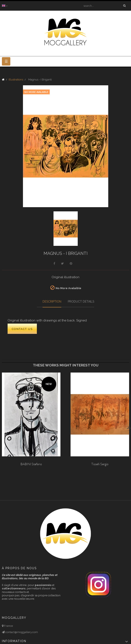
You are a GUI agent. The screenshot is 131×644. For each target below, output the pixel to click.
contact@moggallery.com (21, 632)
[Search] (103, 6)
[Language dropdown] (5, 6)
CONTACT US (22, 329)
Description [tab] (52, 302)
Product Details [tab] (81, 302)
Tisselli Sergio (100, 464)
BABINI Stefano (31, 464)
